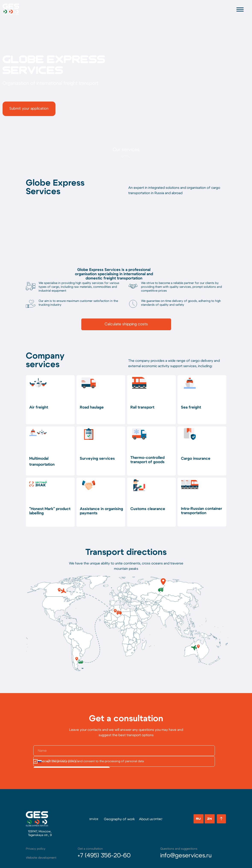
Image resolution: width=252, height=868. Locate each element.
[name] (124, 751)
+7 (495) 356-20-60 (104, 856)
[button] (29, 109)
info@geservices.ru (186, 856)
